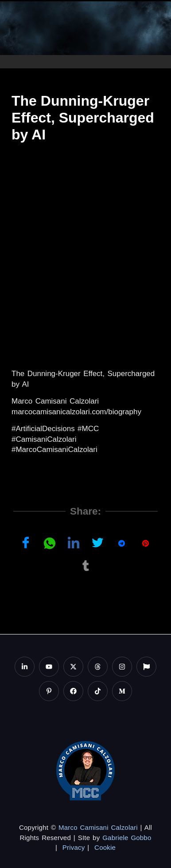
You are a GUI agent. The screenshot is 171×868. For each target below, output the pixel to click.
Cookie (105, 847)
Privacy (74, 847)
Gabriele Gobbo (127, 838)
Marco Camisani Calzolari (98, 827)
